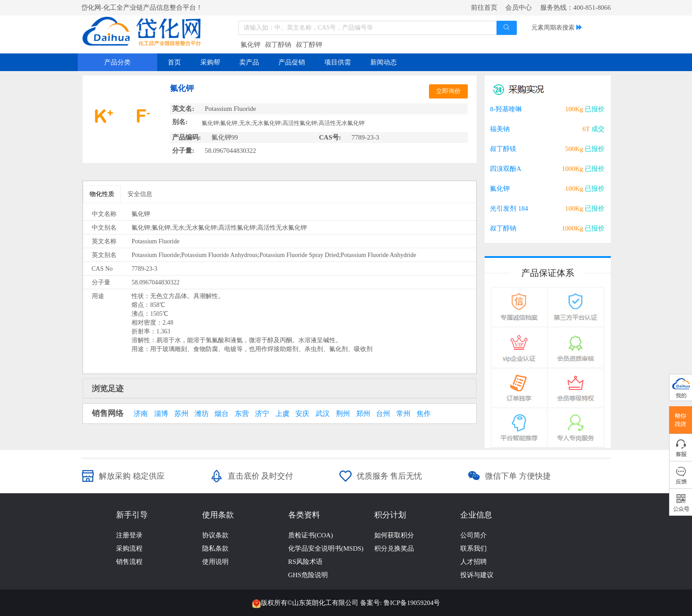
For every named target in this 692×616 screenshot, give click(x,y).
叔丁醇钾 (309, 45)
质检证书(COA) (311, 535)
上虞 (282, 414)
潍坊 (202, 414)
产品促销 (292, 62)
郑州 (363, 414)
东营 (242, 414)
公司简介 (474, 535)
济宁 (262, 414)
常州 (403, 414)
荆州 (343, 414)
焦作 (424, 414)
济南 (141, 414)
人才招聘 (474, 562)
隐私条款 (215, 548)
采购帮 (210, 62)
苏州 (181, 414)
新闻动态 (384, 62)
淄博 (161, 414)
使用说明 (215, 562)
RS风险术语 (305, 562)
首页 (174, 62)
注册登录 (129, 535)
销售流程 (129, 562)
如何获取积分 (394, 535)
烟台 (222, 414)
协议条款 (215, 535)
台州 (383, 414)
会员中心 (519, 8)
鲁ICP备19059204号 (412, 603)
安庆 (302, 414)
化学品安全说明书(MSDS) (326, 548)
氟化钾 (250, 45)
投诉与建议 (477, 575)
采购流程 (129, 548)
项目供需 (338, 62)
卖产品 (249, 62)
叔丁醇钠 (278, 45)
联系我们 (474, 548)
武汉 (323, 414)
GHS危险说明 (308, 575)
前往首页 (484, 8)
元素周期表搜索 (553, 28)
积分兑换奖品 (394, 548)
